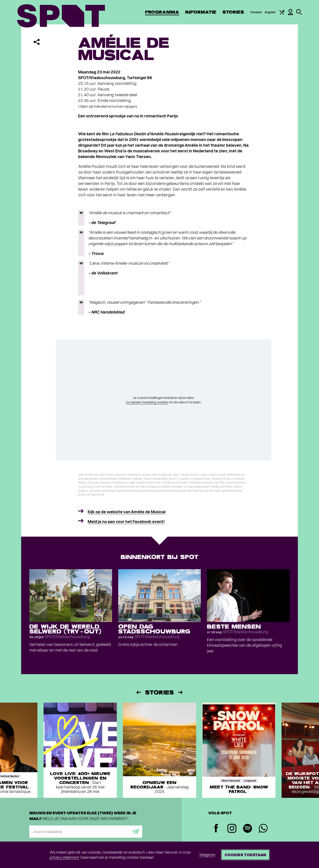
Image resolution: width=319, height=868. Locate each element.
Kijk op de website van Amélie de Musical (127, 512)
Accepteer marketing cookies (147, 402)
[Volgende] (181, 692)
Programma (162, 12)
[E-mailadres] (86, 832)
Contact (256, 12)
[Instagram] (232, 829)
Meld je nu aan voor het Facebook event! (126, 521)
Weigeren (207, 855)
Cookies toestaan (245, 855)
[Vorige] (138, 692)
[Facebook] (216, 829)
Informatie (201, 12)
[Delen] (37, 42)
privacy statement (64, 857)
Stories (233, 12)
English (270, 12)
